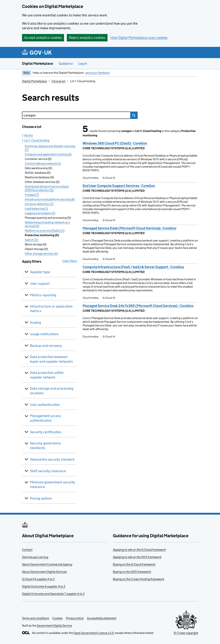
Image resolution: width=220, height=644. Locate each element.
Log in (83, 63)
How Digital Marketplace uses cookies (139, 38)
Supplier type (40, 272)
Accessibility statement (102, 618)
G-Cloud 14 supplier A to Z (38, 579)
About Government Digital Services (44, 572)
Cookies (57, 618)
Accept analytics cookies (43, 38)
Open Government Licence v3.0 (94, 633)
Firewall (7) (32, 195)
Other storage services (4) (41, 254)
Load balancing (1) (36, 209)
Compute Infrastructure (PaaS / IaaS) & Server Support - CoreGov (133, 267)
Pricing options (41, 498)
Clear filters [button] (70, 261)
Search (134, 115)
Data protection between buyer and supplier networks (51, 359)
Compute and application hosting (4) (48, 154)
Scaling (35, 322)
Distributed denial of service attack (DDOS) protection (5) (47, 188)
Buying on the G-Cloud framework (134, 564)
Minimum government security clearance (52, 484)
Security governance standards (45, 446)
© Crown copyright (186, 633)
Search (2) (32, 240)
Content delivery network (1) (43, 163)
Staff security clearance (48, 471)
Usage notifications (44, 334)
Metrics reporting (43, 295)
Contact (27, 550)
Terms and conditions (36, 618)
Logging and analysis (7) (40, 213)
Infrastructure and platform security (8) (50, 199)
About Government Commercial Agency (47, 564)
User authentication (45, 405)
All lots (29, 135)
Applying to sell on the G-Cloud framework (139, 550)
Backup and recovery (46, 346)
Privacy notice (75, 618)
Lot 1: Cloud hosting (37, 140)
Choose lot (58, 81)
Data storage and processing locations (52, 391)
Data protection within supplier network (47, 375)
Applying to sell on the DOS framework (137, 557)
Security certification (46, 432)
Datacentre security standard (52, 459)
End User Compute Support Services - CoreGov (119, 186)
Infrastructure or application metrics (51, 309)
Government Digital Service (54, 626)
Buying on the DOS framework (132, 572)
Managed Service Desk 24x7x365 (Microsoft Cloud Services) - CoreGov (138, 306)
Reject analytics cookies (87, 38)
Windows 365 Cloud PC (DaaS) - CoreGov (115, 143)
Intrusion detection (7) (39, 204)
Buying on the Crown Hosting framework (139, 579)
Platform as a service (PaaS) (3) (45, 231)
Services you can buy (35, 557)
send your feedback (98, 73)
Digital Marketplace (38, 63)
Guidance (66, 63)
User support (40, 283)
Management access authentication (46, 418)
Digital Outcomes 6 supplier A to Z (44, 586)
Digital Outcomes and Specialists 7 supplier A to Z (53, 594)
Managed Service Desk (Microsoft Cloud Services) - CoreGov (130, 228)
